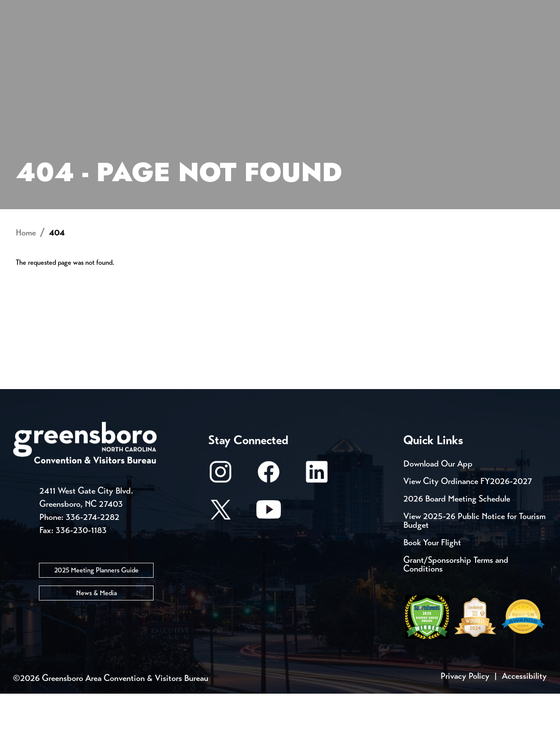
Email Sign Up (231, 9)
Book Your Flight (432, 600)
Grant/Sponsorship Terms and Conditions (456, 622)
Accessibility (524, 733)
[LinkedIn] (317, 533)
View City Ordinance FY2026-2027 (468, 539)
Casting (344, 9)
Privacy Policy (465, 733)
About (30, 37)
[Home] (210, 37)
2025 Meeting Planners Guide (96, 627)
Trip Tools (88, 9)
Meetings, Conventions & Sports (428, 37)
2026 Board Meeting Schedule (457, 556)
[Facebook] (269, 533)
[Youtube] (269, 571)
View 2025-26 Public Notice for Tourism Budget (474, 578)
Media (293, 9)
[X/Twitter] (220, 571)
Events (30, 9)
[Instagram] (220, 533)
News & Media (96, 650)
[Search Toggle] (535, 37)
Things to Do (299, 37)
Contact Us (157, 9)
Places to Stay (102, 37)
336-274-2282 (93, 574)
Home (26, 290)
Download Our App (438, 521)
